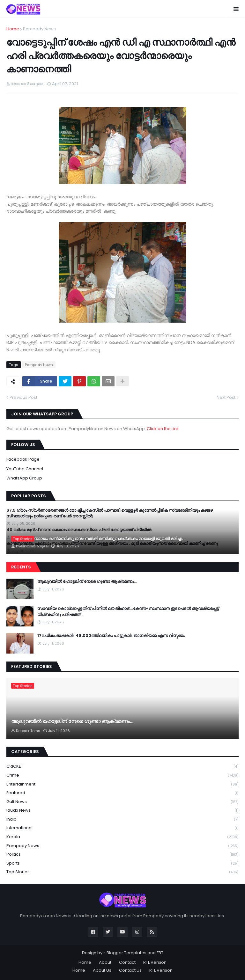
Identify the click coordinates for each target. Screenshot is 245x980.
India (122, 819)
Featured (122, 793)
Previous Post (23, 397)
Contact (127, 962)
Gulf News (122, 802)
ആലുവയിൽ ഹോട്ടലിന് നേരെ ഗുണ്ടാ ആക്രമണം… (87, 581)
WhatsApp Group (24, 478)
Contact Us (130, 970)
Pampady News (39, 29)
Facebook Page (23, 459)
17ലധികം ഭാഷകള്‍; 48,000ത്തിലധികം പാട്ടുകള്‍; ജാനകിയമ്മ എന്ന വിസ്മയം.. (112, 636)
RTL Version (155, 962)
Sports (122, 863)
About (105, 962)
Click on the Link (163, 429)
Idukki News (122, 811)
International (122, 828)
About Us (102, 970)
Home (13, 29)
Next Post (226, 397)
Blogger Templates (126, 953)
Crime (122, 775)
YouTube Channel (25, 469)
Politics (122, 855)
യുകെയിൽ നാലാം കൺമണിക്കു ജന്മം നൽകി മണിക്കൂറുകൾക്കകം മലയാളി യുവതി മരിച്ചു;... (99, 539)
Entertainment (122, 784)
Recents (21, 567)
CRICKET (122, 767)
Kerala (122, 837)
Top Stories (122, 872)
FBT (160, 953)
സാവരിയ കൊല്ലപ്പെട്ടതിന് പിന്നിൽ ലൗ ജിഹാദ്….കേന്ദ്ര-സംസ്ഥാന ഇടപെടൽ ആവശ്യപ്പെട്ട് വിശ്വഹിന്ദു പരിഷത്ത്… (128, 611)
